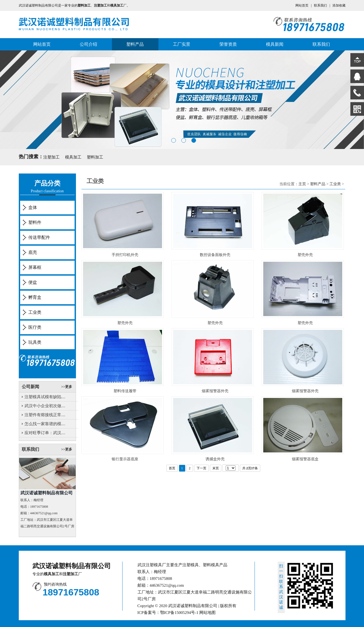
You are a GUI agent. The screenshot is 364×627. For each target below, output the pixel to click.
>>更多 (67, 387)
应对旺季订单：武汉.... (45, 433)
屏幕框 (35, 267)
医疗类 (35, 327)
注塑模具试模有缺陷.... (45, 397)
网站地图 (207, 613)
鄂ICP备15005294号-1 (179, 613)
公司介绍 (88, 44)
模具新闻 (275, 44)
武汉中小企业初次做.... (45, 406)
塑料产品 (135, 44)
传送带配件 (39, 237)
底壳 (33, 252)
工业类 (35, 312)
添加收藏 (339, 5)
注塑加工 (51, 157)
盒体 (33, 207)
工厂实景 (182, 44)
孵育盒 (35, 297)
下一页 (201, 468)
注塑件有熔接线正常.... (45, 415)
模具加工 (73, 157)
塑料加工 (95, 157)
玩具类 (35, 342)
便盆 (33, 282)
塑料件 (35, 222)
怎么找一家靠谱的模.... (45, 424)
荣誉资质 (228, 44)
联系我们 (320, 5)
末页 (216, 468)
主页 (302, 184)
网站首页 (302, 5)
